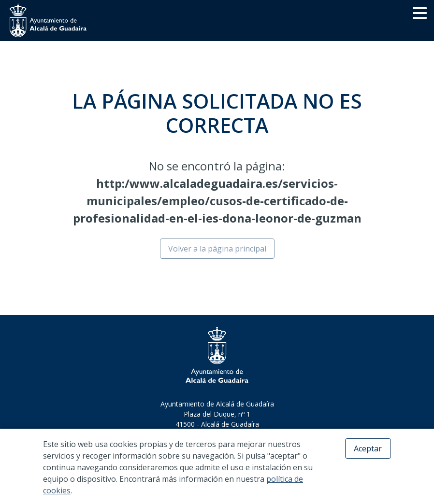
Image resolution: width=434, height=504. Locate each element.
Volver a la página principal (217, 249)
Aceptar (368, 448)
